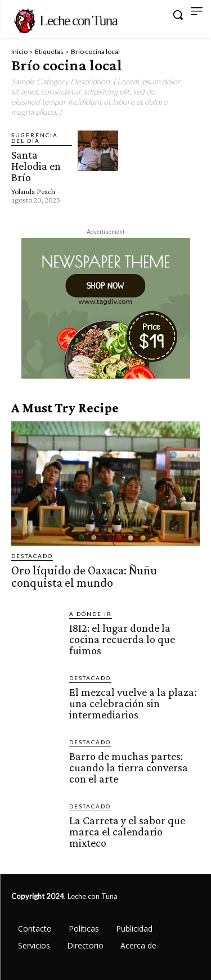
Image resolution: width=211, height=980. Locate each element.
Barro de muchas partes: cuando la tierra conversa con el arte (129, 767)
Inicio (19, 51)
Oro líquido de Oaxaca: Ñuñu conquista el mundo (84, 576)
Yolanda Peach (33, 191)
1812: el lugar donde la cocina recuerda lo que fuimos (122, 639)
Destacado (32, 556)
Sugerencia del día (35, 138)
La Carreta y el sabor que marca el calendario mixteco (127, 831)
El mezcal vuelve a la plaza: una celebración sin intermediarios (133, 703)
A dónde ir (91, 614)
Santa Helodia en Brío (36, 166)
